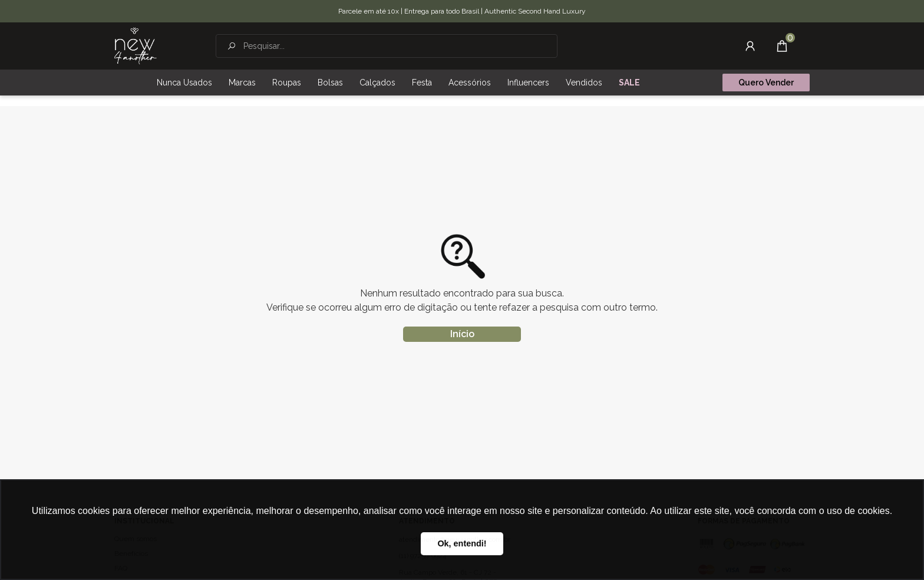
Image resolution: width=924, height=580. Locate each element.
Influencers (528, 83)
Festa (422, 83)
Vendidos (584, 83)
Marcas (242, 83)
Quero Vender (766, 83)
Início (462, 334)
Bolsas (330, 83)
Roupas (287, 83)
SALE (629, 83)
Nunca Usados (184, 83)
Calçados (377, 83)
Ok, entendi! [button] (462, 543)
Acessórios (470, 83)
